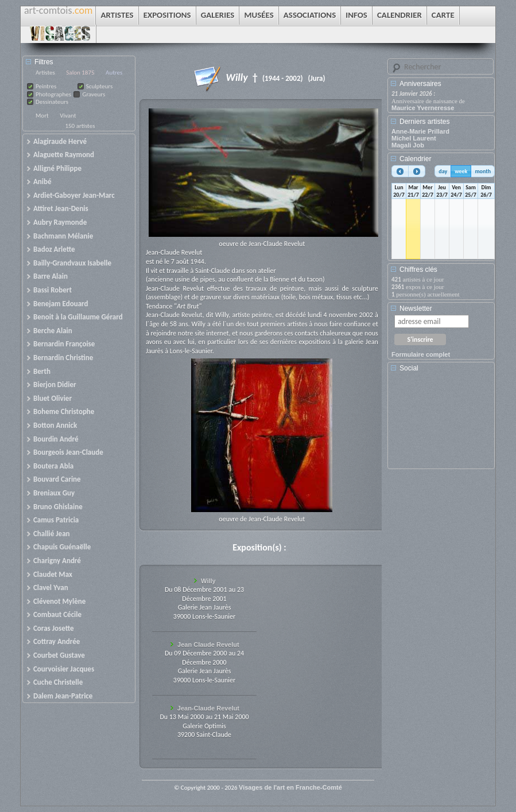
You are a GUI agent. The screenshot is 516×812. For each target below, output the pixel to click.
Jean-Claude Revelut (208, 708)
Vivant (68, 116)
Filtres (44, 62)
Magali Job (408, 145)
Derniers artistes (424, 122)
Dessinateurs (52, 102)
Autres (114, 73)
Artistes (45, 73)
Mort (42, 116)
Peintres (46, 86)
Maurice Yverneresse (423, 108)
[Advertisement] (443, 424)
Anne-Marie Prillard (420, 131)
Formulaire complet (421, 354)
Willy (208, 581)
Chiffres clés (418, 270)
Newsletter (416, 309)
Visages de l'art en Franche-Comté (290, 787)
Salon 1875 (80, 73)
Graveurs (94, 94)
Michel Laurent (414, 138)
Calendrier (415, 159)
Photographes (53, 94)
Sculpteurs (100, 86)
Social (409, 368)
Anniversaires (420, 84)
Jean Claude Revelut (208, 645)
